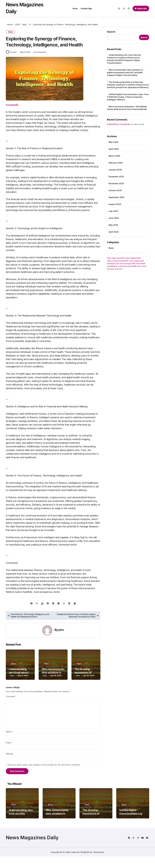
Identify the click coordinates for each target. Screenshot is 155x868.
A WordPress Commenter (119, 124)
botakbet (111, 263)
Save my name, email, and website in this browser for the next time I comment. (44, 776)
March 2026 (114, 156)
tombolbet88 (13, 116)
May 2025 (113, 225)
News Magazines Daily (32, 849)
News (11, 32)
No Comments (40, 64)
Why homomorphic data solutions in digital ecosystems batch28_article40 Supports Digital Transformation (125, 72)
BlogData (85, 864)
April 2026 (114, 149)
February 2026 (116, 163)
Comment (11, 708)
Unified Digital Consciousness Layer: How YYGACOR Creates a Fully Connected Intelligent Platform (128, 97)
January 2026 (115, 170)
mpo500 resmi (124, 258)
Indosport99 (130, 263)
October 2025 (115, 190)
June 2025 (114, 218)
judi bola (120, 263)
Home (75, 8)
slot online (142, 266)
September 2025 (117, 197)
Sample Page (86, 8)
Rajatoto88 (136, 258)
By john (11, 64)
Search (111, 32)
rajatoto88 (139, 261)
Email (9, 754)
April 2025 (114, 232)
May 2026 (113, 142)
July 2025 (113, 211)
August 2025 (115, 204)
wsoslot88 (141, 263)
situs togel (112, 258)
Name (9, 743)
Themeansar (98, 864)
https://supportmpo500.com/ (120, 261)
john (61, 641)
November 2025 (116, 183)
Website (9, 765)
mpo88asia (112, 266)
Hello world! (139, 124)
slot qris (111, 269)
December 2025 (116, 177)
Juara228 (122, 266)
